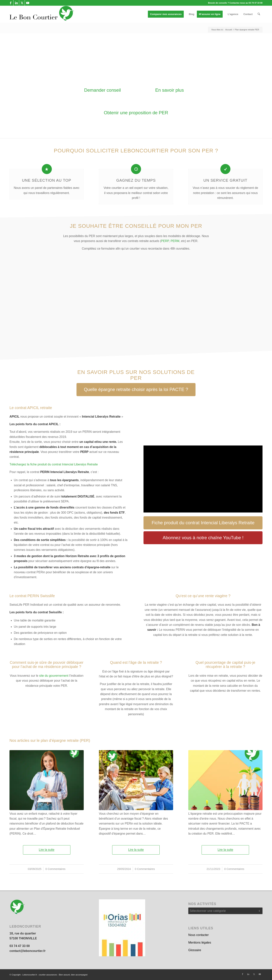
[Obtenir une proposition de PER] (136, 113)
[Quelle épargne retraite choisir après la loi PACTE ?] (136, 390)
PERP (165, 241)
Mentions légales (200, 943)
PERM (175, 241)
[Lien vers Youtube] (28, 3)
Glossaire (195, 950)
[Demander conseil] (102, 90)
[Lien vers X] (22, 3)
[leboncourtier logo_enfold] (42, 14)
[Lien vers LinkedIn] (16, 3)
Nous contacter (199, 935)
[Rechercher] (259, 14)
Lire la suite (47, 850)
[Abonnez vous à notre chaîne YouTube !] (203, 538)
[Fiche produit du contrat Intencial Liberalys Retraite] (203, 523)
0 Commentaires (55, 869)
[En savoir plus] (169, 90)
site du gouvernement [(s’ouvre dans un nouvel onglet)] (54, 676)
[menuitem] (167, 14)
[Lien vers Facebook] (11, 3)
